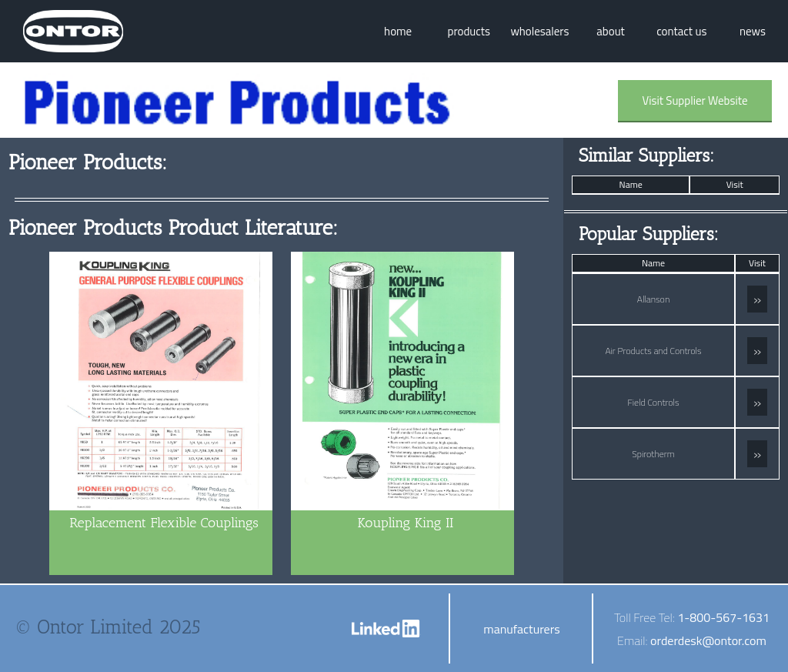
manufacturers (521, 629)
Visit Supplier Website (695, 100)
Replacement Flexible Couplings (164, 523)
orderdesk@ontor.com (708, 640)
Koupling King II (406, 523)
